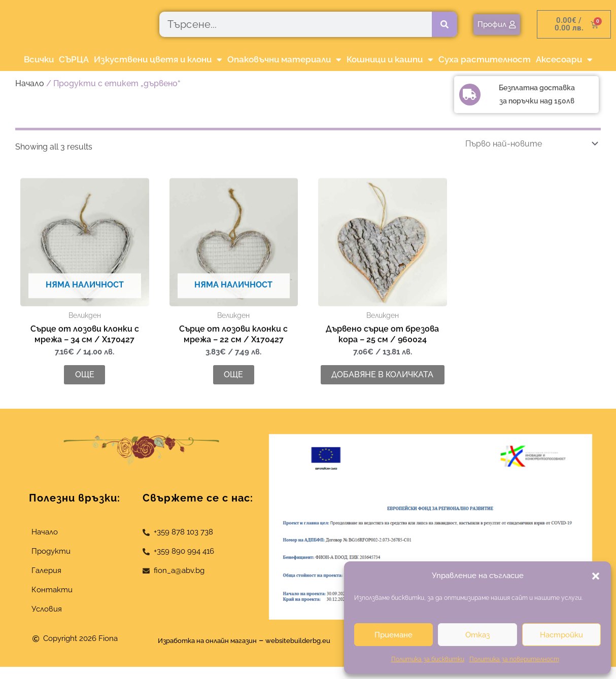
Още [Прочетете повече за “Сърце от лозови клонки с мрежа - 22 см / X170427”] (233, 408)
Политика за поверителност (514, 659)
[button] (596, 576)
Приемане (393, 635)
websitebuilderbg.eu (312, 652)
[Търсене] (444, 24)
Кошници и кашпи (390, 60)
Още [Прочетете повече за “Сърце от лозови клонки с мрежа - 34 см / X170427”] (85, 408)
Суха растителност (485, 59)
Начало (30, 83)
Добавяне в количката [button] (382, 403)
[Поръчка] (530, 166)
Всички (39, 59)
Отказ (477, 635)
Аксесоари (564, 60)
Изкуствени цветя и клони (158, 60)
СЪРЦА (74, 59)
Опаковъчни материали (284, 60)
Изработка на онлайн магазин (199, 652)
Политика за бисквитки (428, 659)
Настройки (561, 635)
